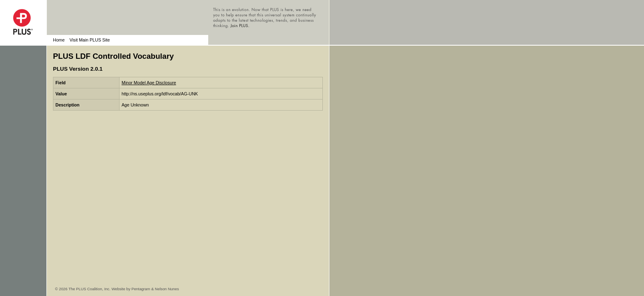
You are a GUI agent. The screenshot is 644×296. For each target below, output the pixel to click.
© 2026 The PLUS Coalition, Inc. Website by (93, 289)
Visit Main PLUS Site (90, 40)
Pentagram (141, 289)
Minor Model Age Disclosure (149, 83)
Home (59, 40)
